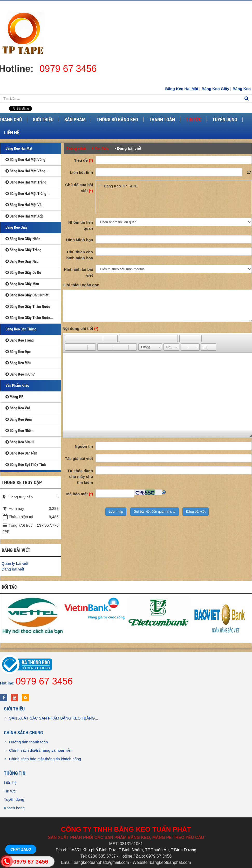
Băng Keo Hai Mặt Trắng (26, 182)
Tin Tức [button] (194, 120)
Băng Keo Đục (18, 352)
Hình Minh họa (80, 240)
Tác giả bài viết (79, 459)
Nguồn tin (84, 446)
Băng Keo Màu (18, 363)
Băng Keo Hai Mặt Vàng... (27, 171)
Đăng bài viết (13, 569)
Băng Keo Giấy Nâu (22, 261)
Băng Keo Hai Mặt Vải (24, 205)
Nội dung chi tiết (80, 328)
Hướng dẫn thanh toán (28, 742)
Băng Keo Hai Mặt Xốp (24, 216)
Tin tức (10, 791)
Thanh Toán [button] (162, 120)
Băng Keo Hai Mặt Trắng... (28, 194)
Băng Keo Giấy (216, 89)
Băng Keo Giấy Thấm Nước (28, 307)
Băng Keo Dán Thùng (21, 329)
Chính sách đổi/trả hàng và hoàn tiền (41, 750)
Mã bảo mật (80, 494)
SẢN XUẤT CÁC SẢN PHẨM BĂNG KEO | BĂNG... (54, 718)
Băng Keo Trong (20, 340)
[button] (69, 338)
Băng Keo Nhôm (19, 431)
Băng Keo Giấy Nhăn (23, 239)
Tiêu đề (83, 160)
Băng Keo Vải (18, 408)
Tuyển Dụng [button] (225, 120)
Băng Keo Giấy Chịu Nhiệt (27, 295)
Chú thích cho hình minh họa (80, 255)
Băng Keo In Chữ (20, 374)
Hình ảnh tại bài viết (78, 272)
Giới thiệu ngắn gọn (81, 285)
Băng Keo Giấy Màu (22, 284)
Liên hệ (10, 782)
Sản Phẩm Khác (17, 385)
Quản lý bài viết (15, 563)
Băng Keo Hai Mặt (182, 89)
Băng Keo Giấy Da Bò (23, 273)
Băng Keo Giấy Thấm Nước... (29, 318)
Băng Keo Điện (19, 419)
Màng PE (14, 397)
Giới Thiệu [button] (43, 120)
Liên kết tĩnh (81, 172)
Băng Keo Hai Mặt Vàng (25, 160)
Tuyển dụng (14, 799)
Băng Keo (242, 89)
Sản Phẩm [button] (75, 120)
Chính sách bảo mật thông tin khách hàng (45, 759)
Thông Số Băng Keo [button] (117, 120)
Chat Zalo (21, 849)
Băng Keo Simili (20, 442)
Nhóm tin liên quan (81, 225)
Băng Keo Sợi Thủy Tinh (26, 465)
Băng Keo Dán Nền (21, 453)
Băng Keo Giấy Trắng (23, 250)
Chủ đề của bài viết (79, 188)
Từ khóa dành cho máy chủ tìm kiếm (80, 477)
